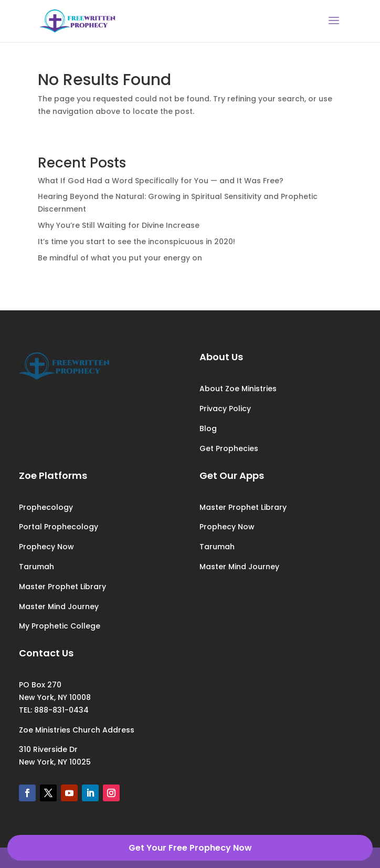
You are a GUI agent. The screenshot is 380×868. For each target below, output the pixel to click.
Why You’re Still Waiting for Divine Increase (119, 225)
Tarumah (36, 567)
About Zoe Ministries (238, 389)
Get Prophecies (229, 448)
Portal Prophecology (59, 527)
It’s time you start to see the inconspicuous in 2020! (136, 242)
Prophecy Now (46, 547)
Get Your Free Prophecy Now (190, 848)
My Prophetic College (60, 626)
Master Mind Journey (59, 606)
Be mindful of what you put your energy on (120, 258)
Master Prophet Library (62, 587)
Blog (208, 428)
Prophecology (46, 507)
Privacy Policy (225, 409)
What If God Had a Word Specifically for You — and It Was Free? (161, 181)
